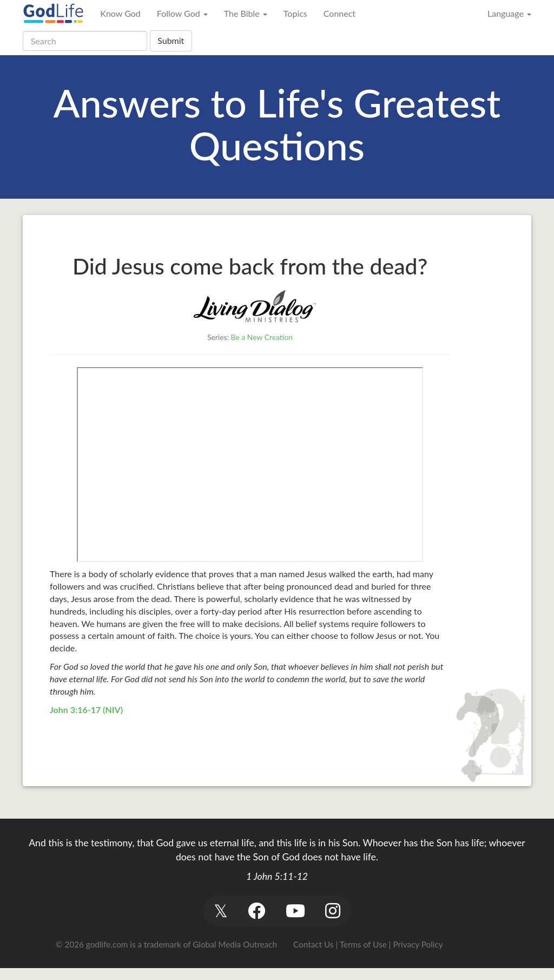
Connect (339, 13)
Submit (171, 40)
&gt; (250, 465)
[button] (220, 911)
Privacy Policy (418, 944)
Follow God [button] (182, 13)
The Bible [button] (246, 13)
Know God (120, 13)
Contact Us (313, 944)
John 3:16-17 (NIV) (86, 710)
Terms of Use (363, 944)
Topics (295, 13)
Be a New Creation (262, 337)
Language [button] (509, 13)
